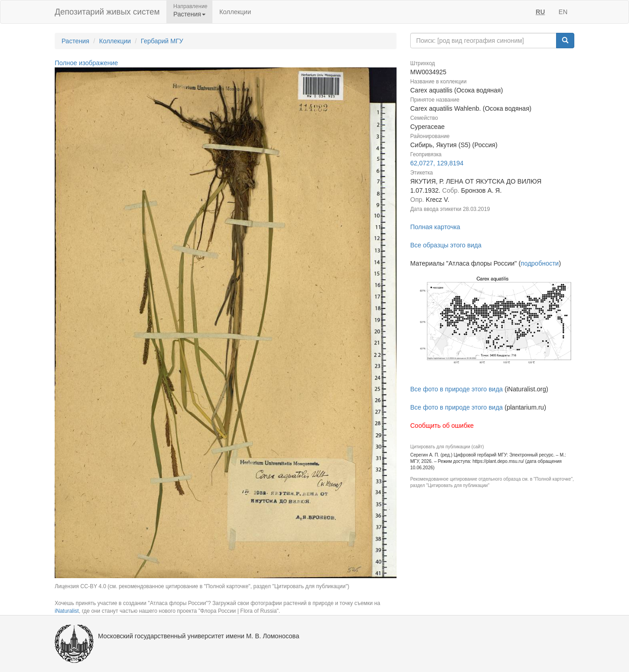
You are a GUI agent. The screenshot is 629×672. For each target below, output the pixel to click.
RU (540, 12)
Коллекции (235, 12)
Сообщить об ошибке (442, 426)
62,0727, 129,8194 (437, 163)
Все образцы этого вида (446, 245)
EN (563, 12)
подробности (540, 263)
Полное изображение (86, 63)
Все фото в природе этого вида (456, 389)
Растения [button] (189, 14)
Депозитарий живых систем (107, 12)
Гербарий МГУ (162, 41)
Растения (75, 41)
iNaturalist (67, 611)
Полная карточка (435, 227)
